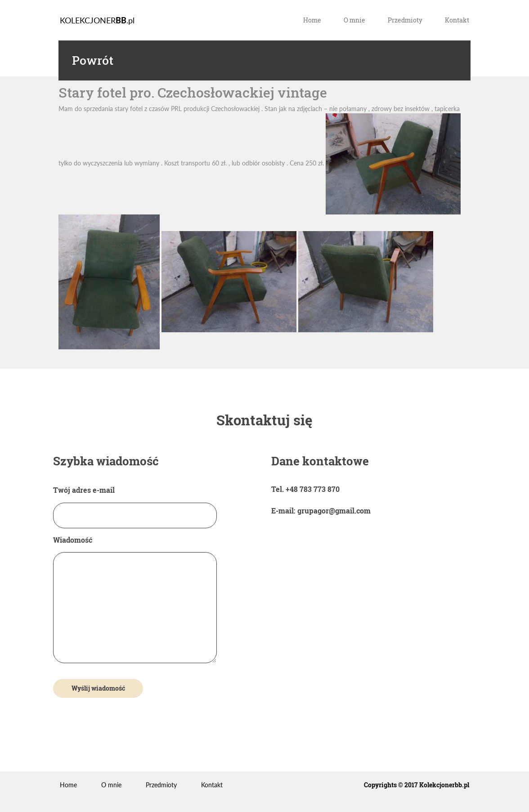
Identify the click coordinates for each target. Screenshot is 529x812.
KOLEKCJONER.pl (97, 20)
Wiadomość (135, 600)
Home (312, 20)
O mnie (354, 20)
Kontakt (457, 20)
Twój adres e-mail (135, 502)
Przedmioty (405, 20)
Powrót (93, 60)
